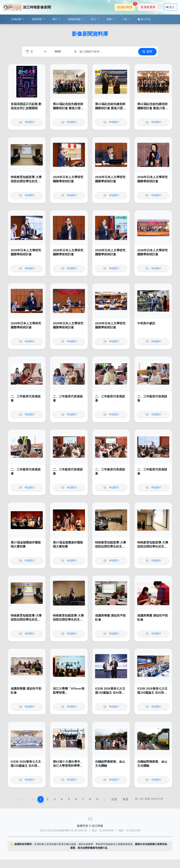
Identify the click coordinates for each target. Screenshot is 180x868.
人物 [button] (125, 19)
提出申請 (126, 6)
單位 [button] (94, 19)
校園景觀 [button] (37, 19)
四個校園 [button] (17, 19)
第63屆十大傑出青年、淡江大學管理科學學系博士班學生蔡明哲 (68, 766)
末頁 (125, 799)
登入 (171, 7)
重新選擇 (148, 7)
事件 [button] (55, 19)
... (105, 799)
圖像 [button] (110, 19)
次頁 (114, 799)
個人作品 (144, 19)
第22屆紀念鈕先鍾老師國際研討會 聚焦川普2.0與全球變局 (69, 108)
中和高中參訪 (146, 323)
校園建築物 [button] (75, 19)
